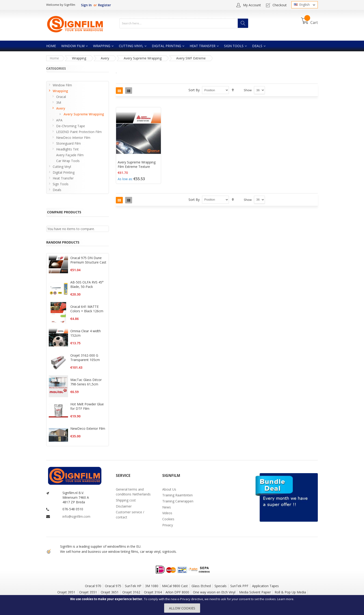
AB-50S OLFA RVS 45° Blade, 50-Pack (87, 284)
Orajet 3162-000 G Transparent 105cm (85, 358)
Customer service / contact (130, 515)
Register (104, 5)
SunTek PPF (239, 586)
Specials (221, 586)
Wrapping (79, 58)
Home (54, 58)
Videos (167, 513)
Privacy (168, 525)
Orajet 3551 (88, 592)
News (167, 507)
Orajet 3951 (67, 592)
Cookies (168, 519)
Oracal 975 (113, 586)
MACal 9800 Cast (175, 586)
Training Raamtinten (177, 495)
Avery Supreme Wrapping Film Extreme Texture (137, 164)
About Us (169, 489)
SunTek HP (133, 586)
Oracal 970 (93, 586)
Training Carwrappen (178, 501)
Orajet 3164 (153, 592)
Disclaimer (124, 506)
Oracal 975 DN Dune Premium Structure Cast (88, 260)
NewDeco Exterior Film (88, 428)
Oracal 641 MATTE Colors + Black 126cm (87, 309)
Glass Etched (201, 586)
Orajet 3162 (131, 592)
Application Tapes (265, 586)
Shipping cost (126, 500)
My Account (252, 5)
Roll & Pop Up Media (290, 592)
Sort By (194, 90)
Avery (105, 58)
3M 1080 (152, 586)
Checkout (280, 5)
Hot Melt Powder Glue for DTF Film (87, 406)
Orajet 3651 (110, 592)
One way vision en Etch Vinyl (214, 592)
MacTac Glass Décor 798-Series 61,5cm (86, 382)
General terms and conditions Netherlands (133, 492)
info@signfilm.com (76, 516)
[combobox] (184, 23)
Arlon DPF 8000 (177, 592)
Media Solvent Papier (255, 592)
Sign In (86, 5)
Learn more (285, 599)
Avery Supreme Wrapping (143, 58)
